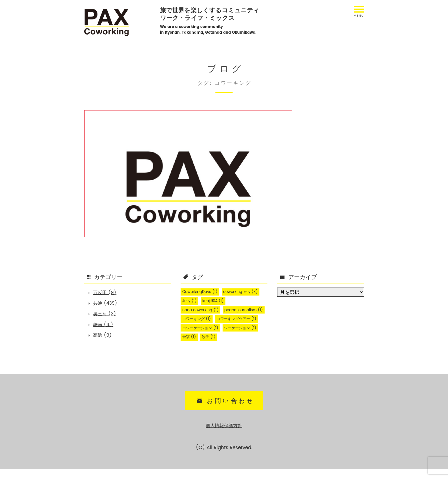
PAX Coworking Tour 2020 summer (122, 183)
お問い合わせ (225, 411)
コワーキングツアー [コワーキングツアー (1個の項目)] (204, 328)
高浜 (140, 203)
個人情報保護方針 (224, 435)
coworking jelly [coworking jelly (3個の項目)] (244, 292)
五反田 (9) (106, 293)
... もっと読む (114, 224)
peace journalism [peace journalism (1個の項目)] (203, 319)
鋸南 (126, 203)
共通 (113, 203)
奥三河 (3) (106, 316)
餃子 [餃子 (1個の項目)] (211, 347)
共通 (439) (107, 304)
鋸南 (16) (105, 328)
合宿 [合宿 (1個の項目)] (190, 347)
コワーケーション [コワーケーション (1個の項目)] (202, 338)
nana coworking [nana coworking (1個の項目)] (202, 310)
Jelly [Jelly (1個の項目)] (190, 301)
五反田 (97, 203)
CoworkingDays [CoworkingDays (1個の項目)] (201, 292)
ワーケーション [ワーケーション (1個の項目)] (245, 338)
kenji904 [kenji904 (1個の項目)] (216, 301)
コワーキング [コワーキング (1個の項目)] (245, 319)
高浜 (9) (104, 339)
